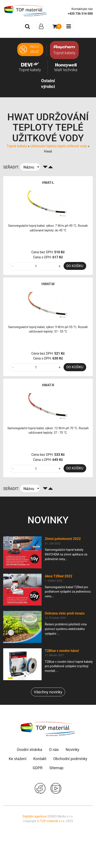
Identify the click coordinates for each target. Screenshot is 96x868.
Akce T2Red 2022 (59, 576)
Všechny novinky (48, 692)
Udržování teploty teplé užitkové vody (59, 146)
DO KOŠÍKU (75, 266)
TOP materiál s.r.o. (53, 821)
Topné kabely (17, 146)
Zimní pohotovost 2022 (63, 539)
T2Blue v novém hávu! (62, 651)
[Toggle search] (27, 26)
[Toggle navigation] (41, 26)
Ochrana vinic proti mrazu (65, 613)
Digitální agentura (35, 816)
